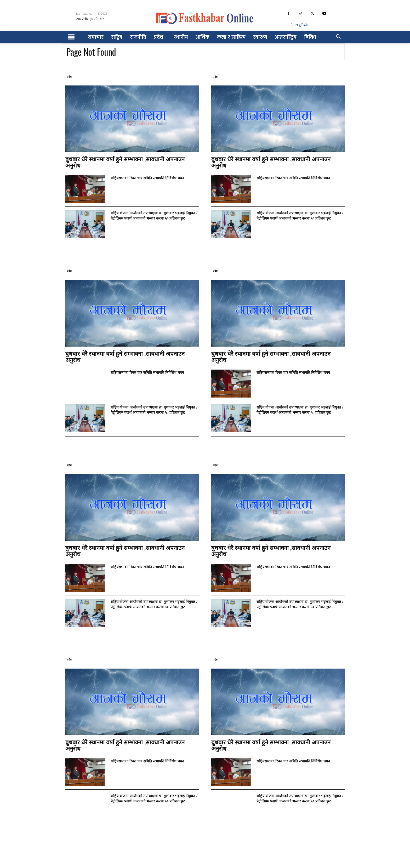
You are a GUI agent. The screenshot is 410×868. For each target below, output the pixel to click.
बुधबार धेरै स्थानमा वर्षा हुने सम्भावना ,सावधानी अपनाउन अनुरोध (125, 162)
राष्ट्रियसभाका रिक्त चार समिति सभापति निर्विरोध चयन (147, 178)
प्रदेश (69, 77)
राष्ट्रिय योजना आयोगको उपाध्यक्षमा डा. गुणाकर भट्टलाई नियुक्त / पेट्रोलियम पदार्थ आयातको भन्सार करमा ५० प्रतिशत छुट (154, 215)
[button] (338, 37)
